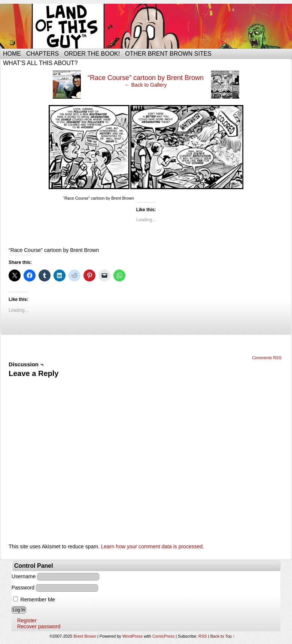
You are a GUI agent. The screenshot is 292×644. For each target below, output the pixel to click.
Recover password (39, 626)
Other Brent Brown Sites (168, 54)
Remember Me (34, 600)
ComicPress (163, 636)
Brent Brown (85, 636)
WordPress (133, 636)
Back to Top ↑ (223, 636)
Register (27, 620)
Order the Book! (92, 54)
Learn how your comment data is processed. (153, 546)
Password (23, 588)
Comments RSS (267, 358)
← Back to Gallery (146, 85)
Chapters (42, 54)
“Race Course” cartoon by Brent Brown (146, 78)
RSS (203, 636)
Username (24, 576)
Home (12, 54)
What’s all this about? (40, 63)
